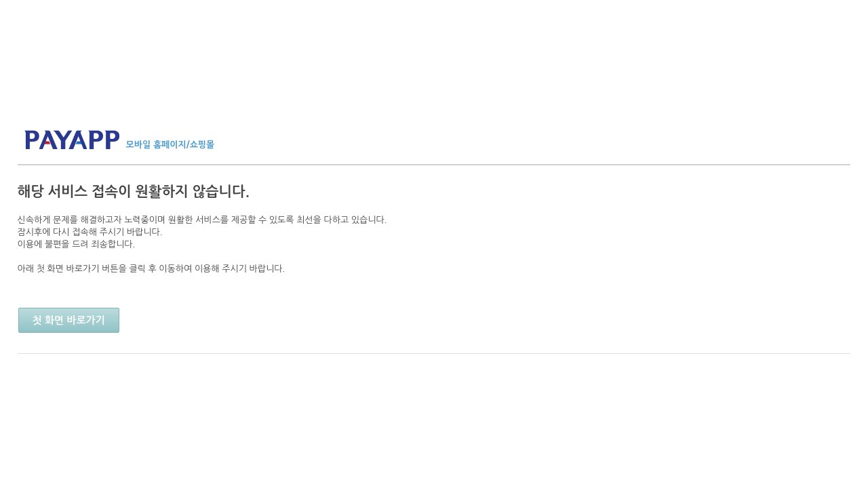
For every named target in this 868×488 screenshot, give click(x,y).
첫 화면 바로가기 (69, 320)
